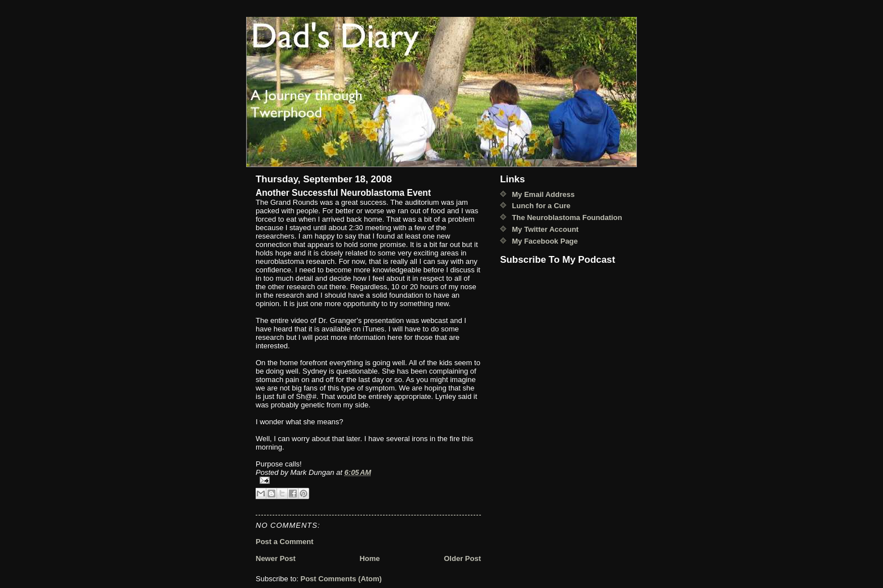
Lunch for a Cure (541, 206)
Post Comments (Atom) (341, 579)
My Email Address (543, 194)
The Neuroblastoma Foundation (567, 217)
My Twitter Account (545, 229)
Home (369, 558)
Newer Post (276, 558)
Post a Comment (285, 542)
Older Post (462, 558)
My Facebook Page (545, 241)
